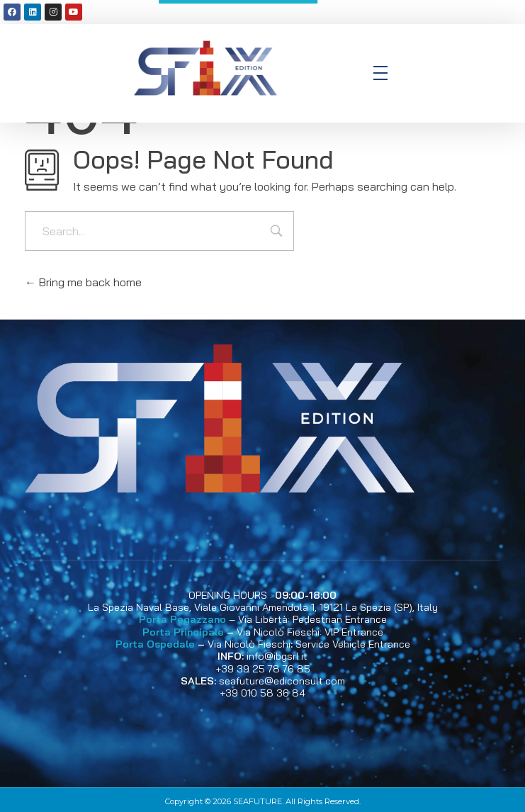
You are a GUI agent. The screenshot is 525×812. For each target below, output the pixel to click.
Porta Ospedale (155, 644)
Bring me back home (83, 282)
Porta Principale (183, 632)
